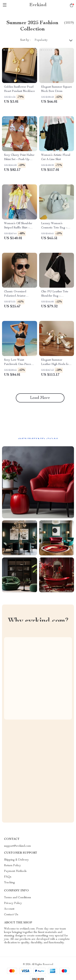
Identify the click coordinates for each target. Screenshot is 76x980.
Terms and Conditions (18, 898)
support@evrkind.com (18, 846)
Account (9, 909)
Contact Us (11, 915)
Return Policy (12, 866)
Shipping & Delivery (16, 860)
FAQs (8, 877)
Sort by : (25, 40)
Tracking (9, 883)
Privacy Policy (13, 903)
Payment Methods (15, 871)
